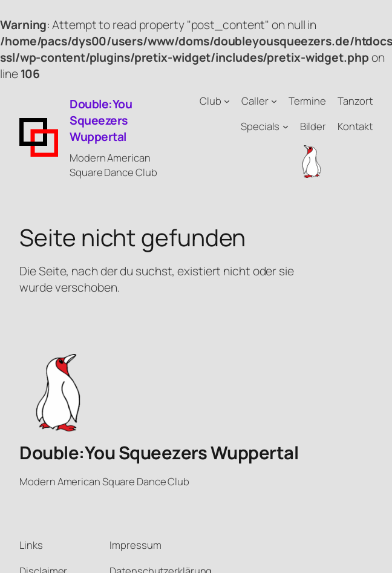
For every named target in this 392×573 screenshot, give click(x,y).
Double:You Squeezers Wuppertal (101, 120)
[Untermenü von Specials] (286, 126)
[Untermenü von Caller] (274, 101)
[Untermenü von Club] (227, 101)
